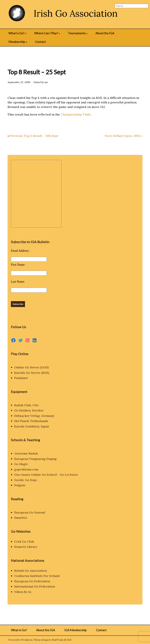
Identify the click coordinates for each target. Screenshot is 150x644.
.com (35, 469)
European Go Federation (32, 581)
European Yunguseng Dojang (35, 459)
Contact (40, 42)
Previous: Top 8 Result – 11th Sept (34, 136)
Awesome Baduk (26, 453)
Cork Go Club (24, 542)
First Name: (18, 265)
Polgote (20, 485)
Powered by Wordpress (21, 640)
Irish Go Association (76, 13)
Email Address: (20, 251)
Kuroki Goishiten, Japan (32, 426)
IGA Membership (75, 630)
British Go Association (31, 571)
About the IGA (105, 33)
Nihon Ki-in (23, 592)
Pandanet (21, 378)
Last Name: (18, 282)
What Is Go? (16, 33)
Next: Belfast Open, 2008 (123, 136)
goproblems (23, 469)
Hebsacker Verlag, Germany (34, 416)
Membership (17, 42)
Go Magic (21, 464)
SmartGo (21, 518)
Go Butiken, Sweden (29, 410)
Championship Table (76, 114)
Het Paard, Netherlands (31, 421)
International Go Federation (35, 586)
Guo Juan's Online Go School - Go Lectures (46, 475)
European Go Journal (30, 512)
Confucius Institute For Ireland (37, 576)
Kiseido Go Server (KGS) (32, 373)
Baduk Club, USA (26, 405)
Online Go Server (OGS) (31, 367)
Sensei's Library (26, 547)
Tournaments (77, 33)
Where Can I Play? (46, 33)
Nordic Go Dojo (26, 480)
